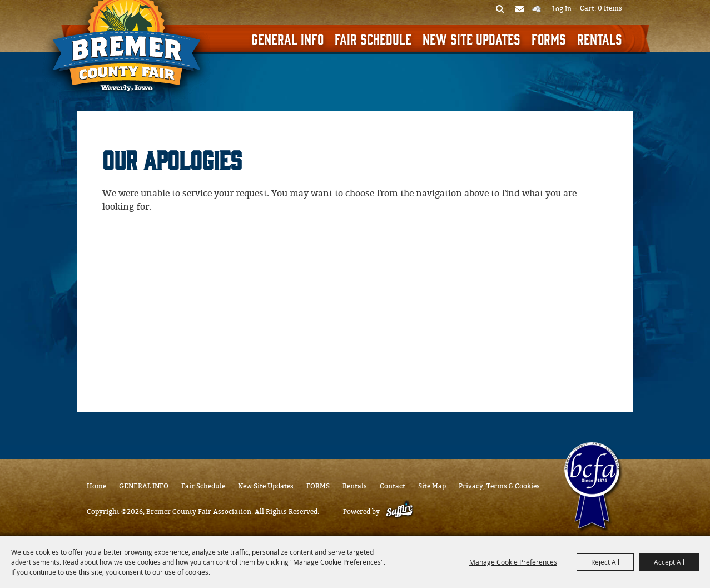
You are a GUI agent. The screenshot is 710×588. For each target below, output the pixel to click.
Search (500, 8)
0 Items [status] (610, 8)
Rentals (600, 38)
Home (96, 486)
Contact (393, 486)
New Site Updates (471, 38)
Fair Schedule (373, 38)
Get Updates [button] (520, 8)
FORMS (549, 38)
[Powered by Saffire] (399, 512)
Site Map (432, 486)
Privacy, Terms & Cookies (499, 486)
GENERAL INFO (287, 38)
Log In (562, 9)
